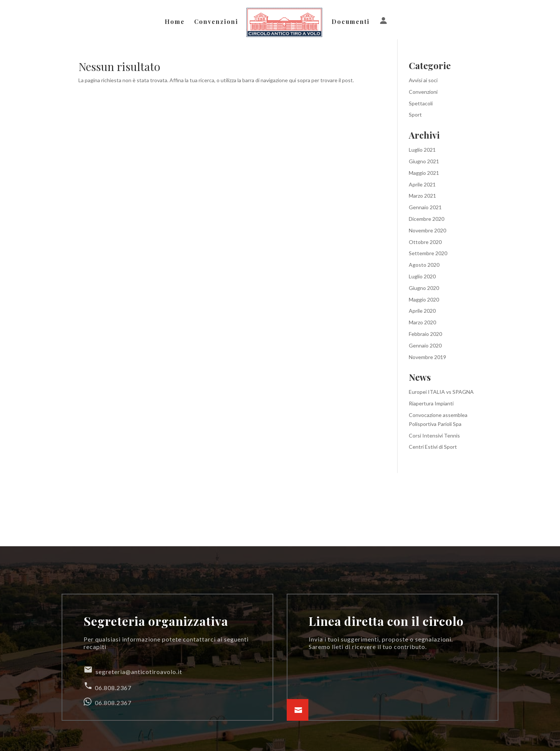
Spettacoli (421, 103)
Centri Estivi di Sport (433, 447)
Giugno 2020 (424, 288)
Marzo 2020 (422, 322)
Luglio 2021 (422, 150)
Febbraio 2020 (425, 334)
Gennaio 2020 (425, 345)
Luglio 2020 (422, 276)
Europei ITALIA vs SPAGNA (441, 392)
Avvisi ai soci (423, 80)
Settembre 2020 (428, 253)
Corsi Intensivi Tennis (434, 435)
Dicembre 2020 (427, 219)
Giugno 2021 (424, 161)
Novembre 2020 (427, 230)
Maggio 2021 (424, 173)
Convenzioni (217, 22)
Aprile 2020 (422, 311)
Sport (415, 115)
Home (175, 22)
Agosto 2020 (424, 265)
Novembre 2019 (427, 357)
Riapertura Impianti (431, 403)
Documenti (350, 22)
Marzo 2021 (422, 196)
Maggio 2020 (424, 299)
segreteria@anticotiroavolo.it (133, 670)
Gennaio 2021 (425, 207)
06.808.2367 (108, 686)
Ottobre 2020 (425, 242)
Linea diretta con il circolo (386, 621)
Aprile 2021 (422, 184)
